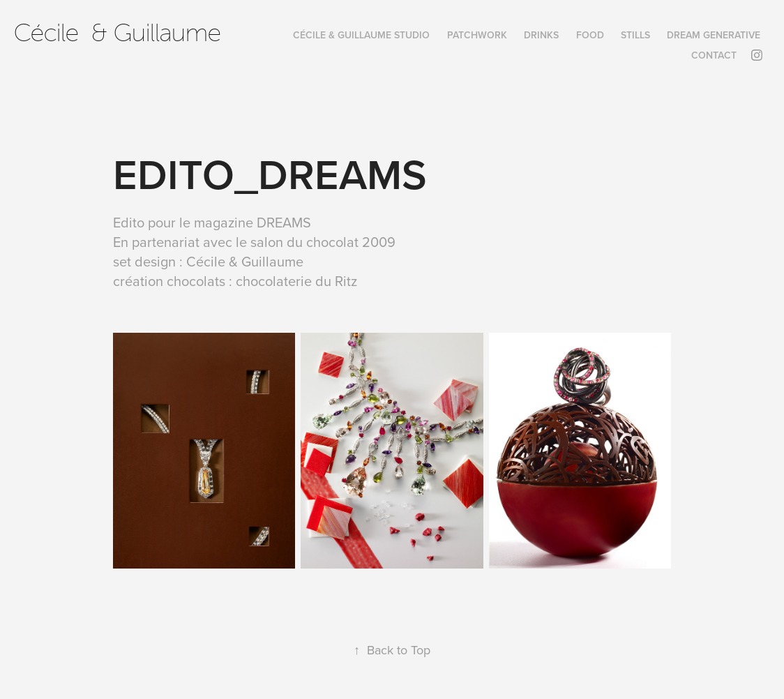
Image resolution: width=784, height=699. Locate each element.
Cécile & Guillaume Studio (361, 35)
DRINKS (541, 35)
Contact (714, 55)
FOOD (590, 35)
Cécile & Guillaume (118, 33)
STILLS (635, 35)
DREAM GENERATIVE (714, 35)
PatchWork (477, 35)
